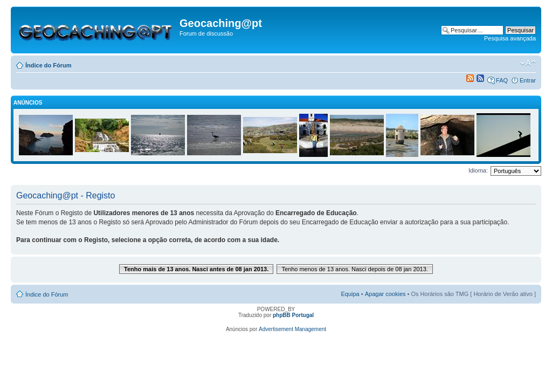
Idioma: (478, 170)
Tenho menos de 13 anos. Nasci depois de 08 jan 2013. (355, 269)
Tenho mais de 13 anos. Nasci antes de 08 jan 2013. (196, 269)
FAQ (502, 80)
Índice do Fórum (49, 65)
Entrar (528, 80)
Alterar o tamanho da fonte (528, 63)
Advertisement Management (292, 329)
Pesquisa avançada (510, 38)
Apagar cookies (385, 294)
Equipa (350, 294)
